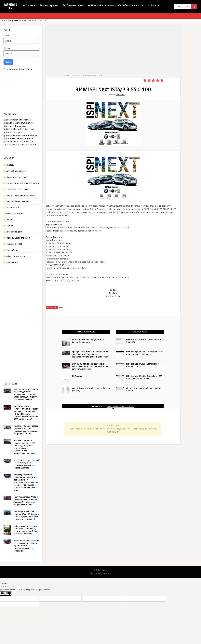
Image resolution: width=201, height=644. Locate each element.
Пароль (7, 48)
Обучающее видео (15, 214)
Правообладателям (101, 6)
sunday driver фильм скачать (20, 123)
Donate (153, 6)
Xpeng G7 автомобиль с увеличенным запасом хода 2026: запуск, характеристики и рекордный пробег (90, 354)
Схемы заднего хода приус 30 (20, 139)
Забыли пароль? (25, 69)
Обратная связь (73, 6)
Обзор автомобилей (16, 256)
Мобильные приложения (18, 238)
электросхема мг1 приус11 (19, 120)
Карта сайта (12, 262)
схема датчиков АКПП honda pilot (22, 135)
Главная (29, 6)
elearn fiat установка (16, 126)
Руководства (13, 208)
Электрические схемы (17, 189)
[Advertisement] (25, 318)
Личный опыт (13, 250)
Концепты (11, 226)
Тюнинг (10, 220)
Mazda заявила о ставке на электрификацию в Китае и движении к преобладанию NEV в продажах (26, 546)
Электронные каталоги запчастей (23, 183)
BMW (16, 21)
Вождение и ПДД (14, 244)
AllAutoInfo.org (7, 21)
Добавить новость (131, 6)
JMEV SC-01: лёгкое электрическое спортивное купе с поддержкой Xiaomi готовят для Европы (91, 367)
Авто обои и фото (14, 232)
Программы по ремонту (18, 201)
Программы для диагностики (20, 195)
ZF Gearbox (77, 376)
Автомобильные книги (17, 171)
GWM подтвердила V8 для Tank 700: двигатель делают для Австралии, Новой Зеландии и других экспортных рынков (26, 394)
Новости (10, 165)
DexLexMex (120, 94)
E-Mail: (7, 36)
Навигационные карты (17, 177)
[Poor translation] (8, 593)
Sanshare (113, 293)
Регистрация (49, 6)
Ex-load (113, 290)
